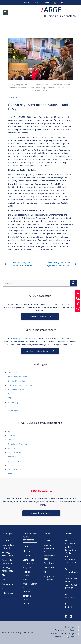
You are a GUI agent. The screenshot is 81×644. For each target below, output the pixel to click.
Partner (11, 474)
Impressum (70, 627)
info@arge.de (71, 598)
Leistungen (12, 372)
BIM (9, 394)
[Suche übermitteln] (73, 283)
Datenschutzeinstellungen (63, 633)
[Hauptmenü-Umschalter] (5, 12)
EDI (9, 407)
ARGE (10, 431)
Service (47, 541)
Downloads (49, 563)
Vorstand (12, 457)
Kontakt (46, 3)
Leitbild (11, 440)
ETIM (10, 398)
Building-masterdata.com (24, 338)
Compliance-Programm (18, 444)
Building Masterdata (17, 381)
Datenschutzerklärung (65, 630)
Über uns (12, 435)
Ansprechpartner (15, 461)
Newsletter (49, 568)
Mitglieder (12, 448)
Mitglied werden (15, 452)
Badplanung (13, 402)
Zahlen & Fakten (15, 469)
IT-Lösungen (13, 411)
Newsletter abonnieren (40, 317)
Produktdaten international (20, 385)
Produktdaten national (18, 377)
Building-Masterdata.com (51, 548)
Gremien (11, 465)
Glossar (47, 572)
